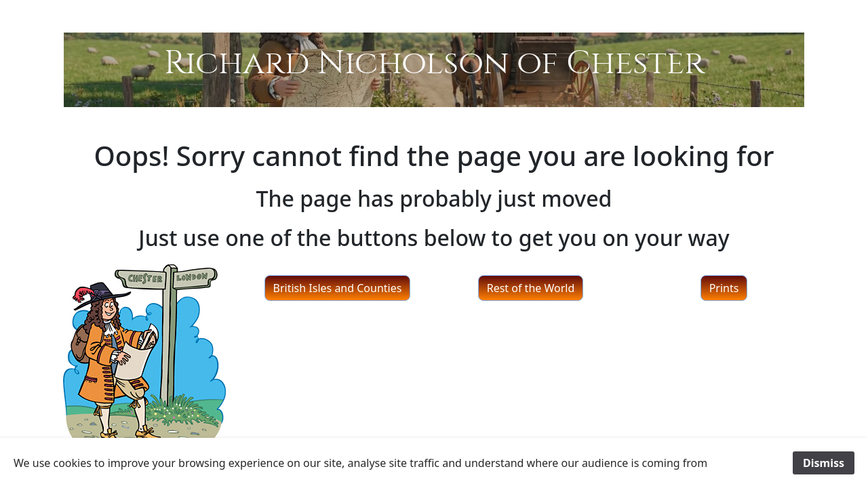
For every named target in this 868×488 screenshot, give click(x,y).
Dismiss (824, 463)
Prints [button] (724, 288)
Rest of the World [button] (531, 288)
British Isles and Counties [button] (338, 288)
